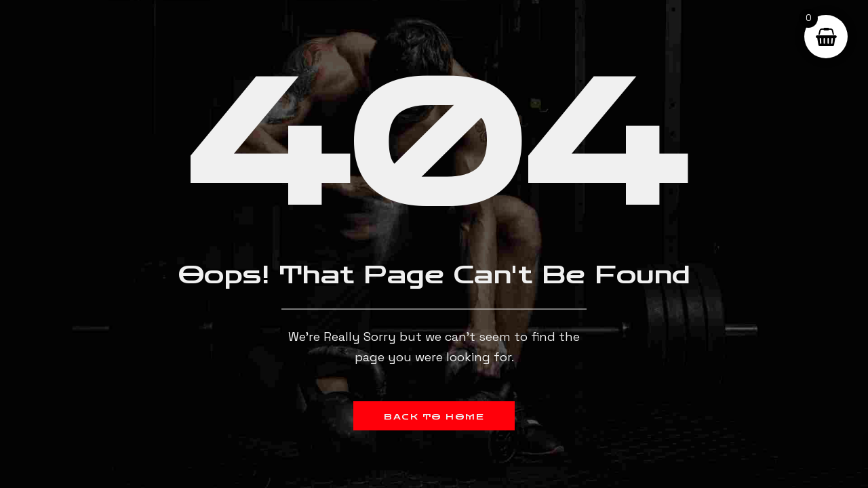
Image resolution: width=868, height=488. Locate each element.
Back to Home (434, 417)
